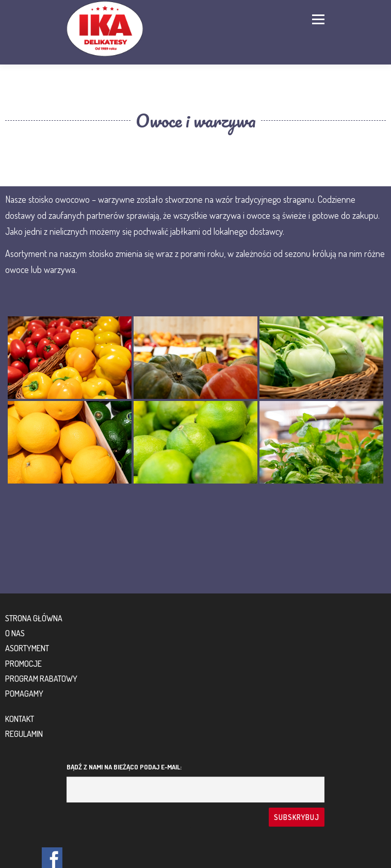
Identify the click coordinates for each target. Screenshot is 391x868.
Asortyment (27, 648)
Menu (317, 19)
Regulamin (24, 734)
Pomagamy (24, 694)
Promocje (23, 664)
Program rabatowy (41, 679)
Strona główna (34, 618)
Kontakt (20, 719)
